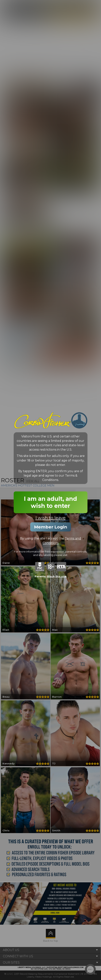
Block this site (57, 576)
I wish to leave (50, 518)
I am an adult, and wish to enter (50, 502)
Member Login (51, 527)
